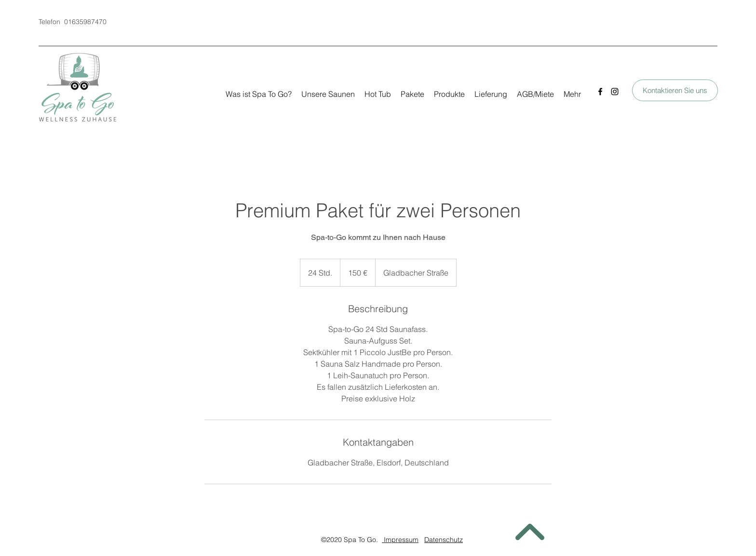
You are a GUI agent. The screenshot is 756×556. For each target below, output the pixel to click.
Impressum (400, 540)
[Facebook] (600, 92)
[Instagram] (615, 92)
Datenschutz (444, 540)
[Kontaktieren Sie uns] (675, 90)
